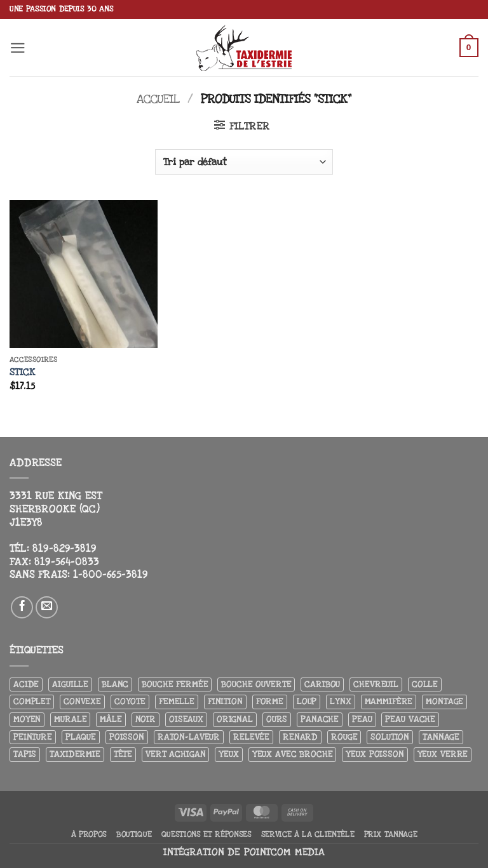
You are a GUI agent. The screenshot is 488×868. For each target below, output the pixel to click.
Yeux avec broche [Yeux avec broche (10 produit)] (293, 754)
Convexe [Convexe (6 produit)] (82, 701)
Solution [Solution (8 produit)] (390, 737)
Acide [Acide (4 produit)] (26, 684)
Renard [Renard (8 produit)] (300, 737)
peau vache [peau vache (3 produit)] (410, 719)
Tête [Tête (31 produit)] (123, 754)
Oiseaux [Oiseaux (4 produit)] (186, 719)
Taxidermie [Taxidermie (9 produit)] (75, 754)
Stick (23, 372)
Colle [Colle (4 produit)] (425, 684)
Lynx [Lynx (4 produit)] (340, 701)
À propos (89, 834)
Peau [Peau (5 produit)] (362, 719)
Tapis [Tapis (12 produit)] (25, 754)
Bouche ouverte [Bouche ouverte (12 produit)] (256, 684)
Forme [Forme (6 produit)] (270, 701)
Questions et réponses (207, 834)
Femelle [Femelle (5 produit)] (177, 701)
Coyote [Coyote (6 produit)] (130, 701)
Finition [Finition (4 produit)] (225, 701)
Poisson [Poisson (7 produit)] (127, 737)
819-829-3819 (64, 549)
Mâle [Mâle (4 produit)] (111, 719)
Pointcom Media (284, 852)
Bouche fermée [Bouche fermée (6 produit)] (175, 684)
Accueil (158, 99)
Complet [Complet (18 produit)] (32, 701)
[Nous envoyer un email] (47, 608)
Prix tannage (391, 834)
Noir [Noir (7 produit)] (146, 719)
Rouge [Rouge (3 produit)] (344, 737)
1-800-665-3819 (110, 575)
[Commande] (244, 162)
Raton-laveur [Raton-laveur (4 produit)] (189, 737)
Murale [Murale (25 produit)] (70, 719)
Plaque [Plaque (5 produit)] (81, 737)
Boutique (134, 834)
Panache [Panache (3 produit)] (320, 719)
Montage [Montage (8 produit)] (444, 701)
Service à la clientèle (308, 834)
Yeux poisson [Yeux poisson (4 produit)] (375, 754)
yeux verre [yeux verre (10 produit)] (443, 754)
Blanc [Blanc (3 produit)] (115, 684)
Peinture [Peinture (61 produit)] (33, 737)
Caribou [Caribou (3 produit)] (322, 684)
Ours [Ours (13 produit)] (277, 719)
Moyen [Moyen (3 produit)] (27, 719)
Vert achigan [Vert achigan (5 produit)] (175, 754)
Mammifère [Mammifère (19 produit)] (389, 701)
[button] (18, 48)
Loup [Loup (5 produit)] (307, 701)
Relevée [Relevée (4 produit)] (251, 737)
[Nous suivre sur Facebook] (22, 608)
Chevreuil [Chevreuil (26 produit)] (376, 684)
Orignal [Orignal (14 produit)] (235, 719)
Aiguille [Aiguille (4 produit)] (70, 684)
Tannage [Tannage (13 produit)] (441, 737)
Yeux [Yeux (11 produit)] (228, 754)
